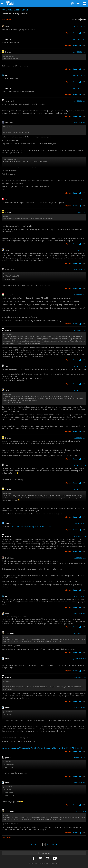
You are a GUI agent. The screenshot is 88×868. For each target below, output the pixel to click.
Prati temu (76, 20)
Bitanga (8, 52)
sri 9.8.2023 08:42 (81, 811)
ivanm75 (8, 366)
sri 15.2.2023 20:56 (80, 101)
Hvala (76, 33)
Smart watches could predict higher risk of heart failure (31, 527)
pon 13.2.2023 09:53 (80, 39)
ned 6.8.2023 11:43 (80, 758)
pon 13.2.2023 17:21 (80, 88)
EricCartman (10, 558)
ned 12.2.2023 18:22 (80, 27)
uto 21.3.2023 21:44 (80, 438)
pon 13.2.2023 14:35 (80, 76)
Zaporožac (9, 123)
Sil (6, 76)
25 (48, 845)
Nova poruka (6, 20)
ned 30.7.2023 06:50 (80, 597)
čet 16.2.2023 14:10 (80, 250)
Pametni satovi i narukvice (15, 10)
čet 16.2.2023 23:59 (80, 295)
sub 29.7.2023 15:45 (80, 536)
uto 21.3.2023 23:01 (80, 465)
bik (6, 200)
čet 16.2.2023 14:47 (80, 270)
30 (53, 845)
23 (40, 845)
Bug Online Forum (10, 3)
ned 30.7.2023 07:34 (80, 614)
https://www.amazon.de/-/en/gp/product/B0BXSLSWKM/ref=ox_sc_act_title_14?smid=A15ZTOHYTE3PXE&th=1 (42, 748)
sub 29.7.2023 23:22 (80, 558)
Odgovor (68, 33)
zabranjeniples (10, 295)
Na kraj (84, 20)
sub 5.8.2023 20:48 (80, 708)
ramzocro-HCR (10, 101)
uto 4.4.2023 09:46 (80, 524)
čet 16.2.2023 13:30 (80, 212)
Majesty (8, 39)
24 (44, 845)
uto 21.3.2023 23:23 (80, 489)
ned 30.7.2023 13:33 (80, 633)
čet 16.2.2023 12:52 (80, 200)
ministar (8, 524)
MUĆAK (8, 659)
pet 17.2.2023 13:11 (80, 330)
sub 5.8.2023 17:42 (80, 677)
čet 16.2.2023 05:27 (80, 123)
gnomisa (8, 330)
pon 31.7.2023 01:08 (80, 659)
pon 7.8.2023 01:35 (80, 783)
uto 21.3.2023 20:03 (80, 366)
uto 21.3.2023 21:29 (80, 390)
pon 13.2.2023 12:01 (80, 52)
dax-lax (8, 27)
